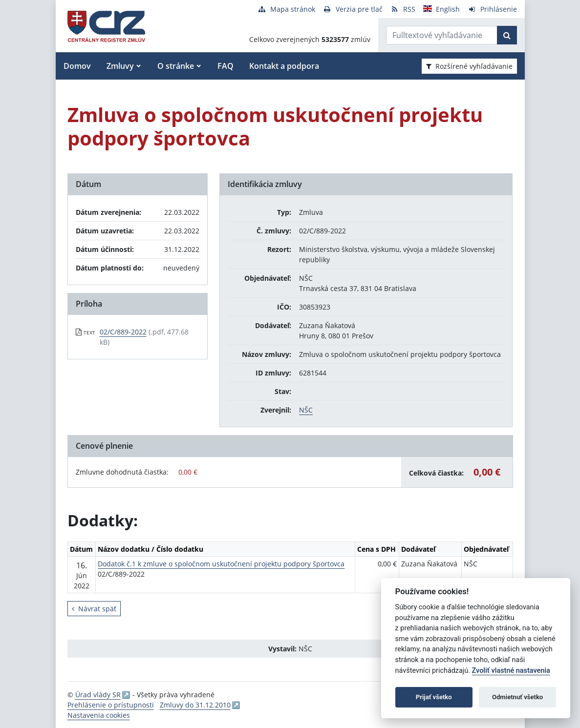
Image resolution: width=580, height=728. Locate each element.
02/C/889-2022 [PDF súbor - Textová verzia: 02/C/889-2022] (123, 332)
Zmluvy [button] (120, 66)
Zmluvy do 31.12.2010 (195, 705)
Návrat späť (94, 609)
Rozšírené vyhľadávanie (469, 66)
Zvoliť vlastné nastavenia (511, 671)
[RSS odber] (403, 9)
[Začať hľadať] (507, 35)
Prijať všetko (434, 697)
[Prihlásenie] (492, 9)
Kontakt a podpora (284, 66)
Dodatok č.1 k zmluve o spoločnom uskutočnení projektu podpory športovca (221, 564)
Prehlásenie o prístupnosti (111, 705)
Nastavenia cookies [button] (99, 715)
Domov (77, 66)
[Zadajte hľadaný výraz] (442, 35)
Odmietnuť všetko (517, 697)
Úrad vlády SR (98, 695)
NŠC (306, 410)
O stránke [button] (176, 66)
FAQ (226, 66)
